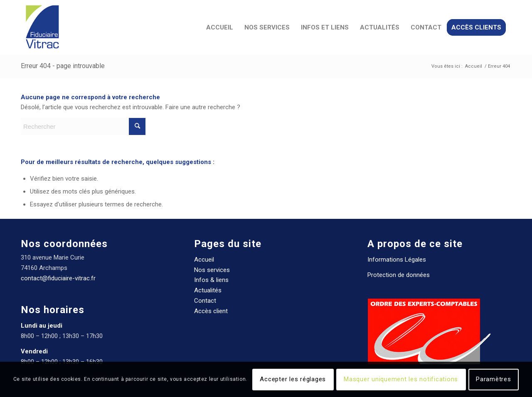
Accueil (204, 260)
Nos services (212, 270)
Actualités (208, 290)
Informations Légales (397, 260)
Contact (205, 301)
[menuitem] (220, 27)
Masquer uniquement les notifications (401, 379)
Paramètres (494, 379)
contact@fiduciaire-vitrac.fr (58, 278)
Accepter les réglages (293, 379)
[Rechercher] (83, 126)
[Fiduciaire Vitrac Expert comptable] (42, 27)
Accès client (211, 311)
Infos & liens (211, 280)
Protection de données (399, 275)
